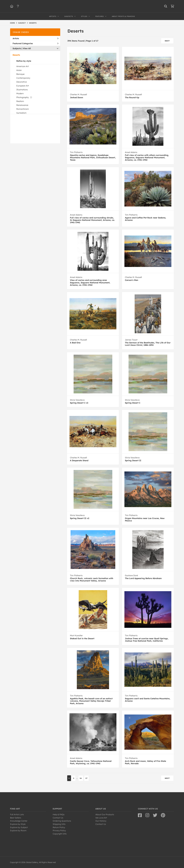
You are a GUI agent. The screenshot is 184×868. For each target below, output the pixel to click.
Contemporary (23, 78)
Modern (20, 93)
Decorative (22, 82)
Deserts (16, 55)
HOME (12, 23)
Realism (20, 101)
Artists (35, 38)
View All (27, 48)
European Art (23, 86)
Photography (23, 97)
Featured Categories (35, 43)
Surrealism (21, 113)
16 (81, 778)
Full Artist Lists (17, 814)
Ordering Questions (62, 821)
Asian (19, 70)
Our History (101, 821)
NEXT (167, 41)
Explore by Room (18, 830)
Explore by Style (18, 824)
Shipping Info (59, 824)
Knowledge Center (19, 821)
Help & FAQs (59, 814)
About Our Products (105, 814)
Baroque (20, 74)
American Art (23, 66)
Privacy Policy (59, 830)
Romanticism (23, 109)
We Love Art (101, 818)
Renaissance (22, 105)
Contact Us (58, 818)
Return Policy (59, 827)
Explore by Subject (19, 827)
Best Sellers (16, 818)
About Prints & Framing (123, 16)
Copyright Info (60, 834)
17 (86, 778)
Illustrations (22, 90)
